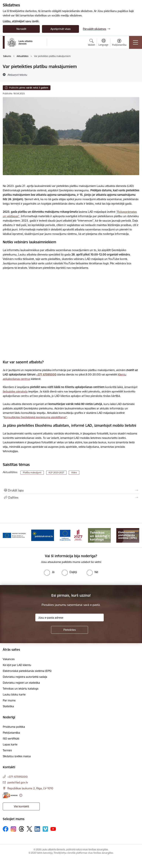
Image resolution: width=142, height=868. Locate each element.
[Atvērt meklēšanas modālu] (91, 43)
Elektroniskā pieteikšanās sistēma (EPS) (27, 671)
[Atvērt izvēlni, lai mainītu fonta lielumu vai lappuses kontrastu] (119, 43)
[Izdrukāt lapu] (71, 490)
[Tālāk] (135, 535)
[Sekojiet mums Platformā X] (29, 829)
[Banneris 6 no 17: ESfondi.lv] (99, 535)
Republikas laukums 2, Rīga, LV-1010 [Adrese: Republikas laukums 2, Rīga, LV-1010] (30, 788)
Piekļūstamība (11, 733)
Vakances (9, 659)
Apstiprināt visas (61, 29)
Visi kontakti (21, 806)
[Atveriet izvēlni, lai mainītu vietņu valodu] (103, 43)
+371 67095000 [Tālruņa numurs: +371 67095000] (17, 777)
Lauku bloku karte (14, 694)
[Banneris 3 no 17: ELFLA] (14, 535)
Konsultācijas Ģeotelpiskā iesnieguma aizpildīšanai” (35, 417)
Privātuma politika (14, 727)
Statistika (8, 706)
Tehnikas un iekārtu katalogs (21, 689)
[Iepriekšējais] (7, 535)
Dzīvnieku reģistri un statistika (21, 683)
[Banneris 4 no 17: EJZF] (43, 535)
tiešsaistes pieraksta (15, 391)
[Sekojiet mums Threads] (21, 829)
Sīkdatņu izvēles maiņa (17, 756)
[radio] (49, 572)
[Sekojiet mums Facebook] (6, 829)
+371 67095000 (46, 374)
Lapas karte (10, 744)
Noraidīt (21, 29)
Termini (7, 750)
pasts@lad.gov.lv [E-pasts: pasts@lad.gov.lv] (18, 782)
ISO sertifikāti (11, 739)
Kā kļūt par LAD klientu (17, 665)
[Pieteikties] (70, 630)
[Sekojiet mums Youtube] (53, 829)
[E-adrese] (10, 795)
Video (74, 473)
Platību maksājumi (32, 473)
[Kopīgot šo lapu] (71, 498)
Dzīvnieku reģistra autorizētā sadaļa (25, 677)
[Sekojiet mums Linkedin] (37, 829)
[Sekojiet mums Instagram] (13, 829)
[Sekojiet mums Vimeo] (45, 829)
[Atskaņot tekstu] (17, 75)
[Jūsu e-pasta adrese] (70, 617)
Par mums (9, 700)
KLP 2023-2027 (56, 473)
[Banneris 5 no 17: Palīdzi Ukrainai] (71, 535)
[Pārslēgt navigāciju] (136, 42)
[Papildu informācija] (21, 795)
